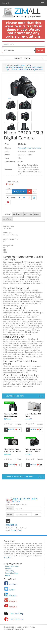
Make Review (7, 219)
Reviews (37, 214)
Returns (8, 575)
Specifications (17, 214)
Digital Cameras (12, 70)
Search (40, 50)
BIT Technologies (18, 629)
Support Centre (17, 619)
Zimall (5, 3)
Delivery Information (12, 566)
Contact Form (16, 530)
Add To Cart (19, 191)
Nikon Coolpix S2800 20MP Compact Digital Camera (12, 451)
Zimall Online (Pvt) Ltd (28, 627)
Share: (11, 198)
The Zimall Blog (17, 614)
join (36, 514)
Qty (9, 188)
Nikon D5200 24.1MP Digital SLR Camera (33, 450)
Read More (7, 558)
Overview (7, 214)
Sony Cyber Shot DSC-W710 (34, 415)
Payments (8, 568)
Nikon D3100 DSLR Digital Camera (31, 70)
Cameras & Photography (34, 67)
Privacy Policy (10, 571)
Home (16, 65)
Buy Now (9, 430)
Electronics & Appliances (15, 67)
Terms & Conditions (12, 573)
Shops (23, 65)
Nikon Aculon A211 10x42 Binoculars (11, 415)
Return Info (28, 214)
